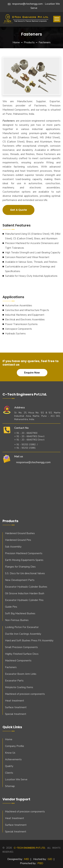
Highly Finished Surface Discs (22, 654)
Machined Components (18, 661)
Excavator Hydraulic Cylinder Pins (24, 600)
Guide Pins (11, 607)
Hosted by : (43, 859)
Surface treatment (16, 707)
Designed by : (18, 859)
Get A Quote (18, 210)
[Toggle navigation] (57, 19)
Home (16, 42)
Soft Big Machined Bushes (20, 613)
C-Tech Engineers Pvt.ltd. (30, 848)
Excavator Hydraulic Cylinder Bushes (26, 587)
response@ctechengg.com (25, 4)
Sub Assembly (13, 547)
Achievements (13, 759)
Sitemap (10, 786)
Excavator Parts (14, 681)
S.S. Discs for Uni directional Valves (25, 573)
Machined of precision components (25, 694)
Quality (9, 766)
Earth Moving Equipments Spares (24, 560)
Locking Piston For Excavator (22, 627)
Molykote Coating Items (19, 687)
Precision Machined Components (24, 553)
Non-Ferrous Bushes (17, 620)
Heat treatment (15, 701)
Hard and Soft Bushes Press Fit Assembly (29, 641)
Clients (9, 773)
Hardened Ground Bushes (20, 533)
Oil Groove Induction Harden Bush (25, 593)
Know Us (10, 753)
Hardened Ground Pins (18, 540)
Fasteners (11, 667)
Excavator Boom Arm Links (21, 674)
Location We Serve (16, 779)
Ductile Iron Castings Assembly (23, 634)
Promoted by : (32, 863)
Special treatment (16, 714)
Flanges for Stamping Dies (20, 567)
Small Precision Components (21, 647)
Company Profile (15, 746)
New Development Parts (20, 580)
